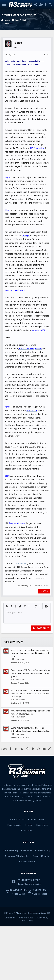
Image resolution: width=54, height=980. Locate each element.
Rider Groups (42, 879)
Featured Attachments (18, 910)
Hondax (7, 20)
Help (23, 974)
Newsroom (20, 713)
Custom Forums (37, 873)
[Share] (45, 108)
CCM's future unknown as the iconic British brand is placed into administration (30, 783)
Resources (28, 904)
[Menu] (4, 4)
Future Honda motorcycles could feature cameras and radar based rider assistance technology (30, 747)
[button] (7, 660)
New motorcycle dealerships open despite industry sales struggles (30, 766)
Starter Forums (19, 873)
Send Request (40, 947)
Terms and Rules (25, 971)
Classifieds (28, 884)
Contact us (10, 971)
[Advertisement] (27, 63)
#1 (48, 108)
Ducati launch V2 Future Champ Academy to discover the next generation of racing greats (30, 727)
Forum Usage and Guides (30, 938)
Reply (45, 645)
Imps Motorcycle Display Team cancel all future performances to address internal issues (30, 707)
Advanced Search (41, 910)
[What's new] (46, 5)
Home (31, 974)
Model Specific (14, 879)
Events (29, 879)
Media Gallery (12, 904)
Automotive (21, 617)
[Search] (50, 5)
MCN (13, 713)
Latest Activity (44, 904)
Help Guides (19, 947)
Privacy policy (42, 971)
